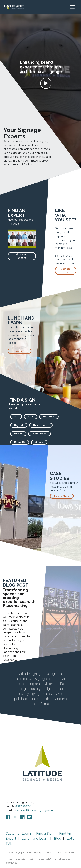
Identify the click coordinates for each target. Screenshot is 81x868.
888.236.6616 (23, 806)
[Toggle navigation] (74, 7)
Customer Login (18, 833)
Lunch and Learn (35, 838)
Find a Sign (45, 833)
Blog (58, 838)
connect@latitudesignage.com (35, 810)
